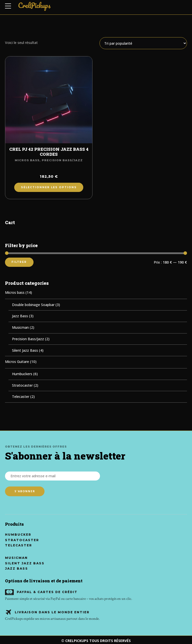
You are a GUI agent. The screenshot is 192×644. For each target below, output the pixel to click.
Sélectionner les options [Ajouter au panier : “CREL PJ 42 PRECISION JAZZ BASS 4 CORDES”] (49, 187)
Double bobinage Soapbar (33, 305)
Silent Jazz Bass (25, 350)
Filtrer (19, 262)
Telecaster (21, 397)
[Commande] (143, 43)
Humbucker (18, 535)
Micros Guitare (17, 362)
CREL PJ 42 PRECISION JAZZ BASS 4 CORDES (49, 152)
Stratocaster (22, 385)
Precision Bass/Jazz (62, 160)
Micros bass (27, 160)
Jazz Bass (20, 316)
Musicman (20, 327)
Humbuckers (22, 374)
